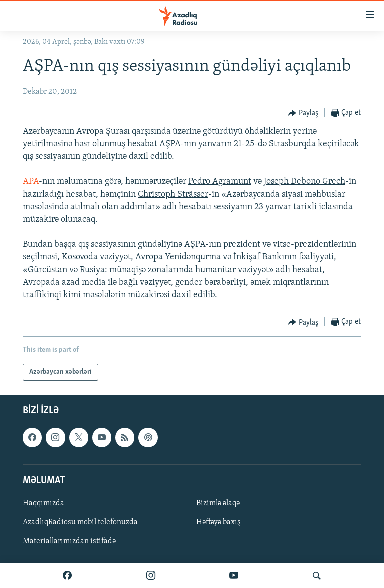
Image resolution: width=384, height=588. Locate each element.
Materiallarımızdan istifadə (69, 541)
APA (31, 182)
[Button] (303, 113)
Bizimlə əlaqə (218, 503)
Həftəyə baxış (219, 522)
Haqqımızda (44, 503)
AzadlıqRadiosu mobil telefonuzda (80, 522)
